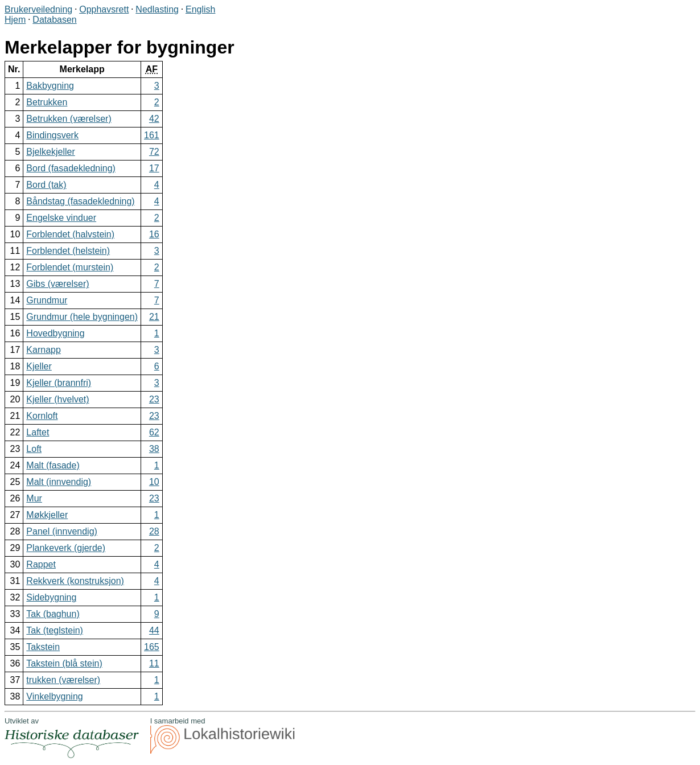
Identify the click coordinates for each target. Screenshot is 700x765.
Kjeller (39, 366)
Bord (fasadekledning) (71, 168)
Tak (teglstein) (55, 630)
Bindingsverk (52, 135)
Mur (34, 498)
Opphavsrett (104, 9)
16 (154, 234)
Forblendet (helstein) (68, 251)
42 (154, 119)
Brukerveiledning (38, 9)
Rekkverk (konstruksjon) (75, 581)
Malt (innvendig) (59, 482)
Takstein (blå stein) (64, 663)
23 (154, 399)
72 (154, 152)
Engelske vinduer (61, 218)
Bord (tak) (46, 185)
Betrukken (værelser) (69, 119)
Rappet (41, 564)
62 (154, 432)
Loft (34, 449)
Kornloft (42, 416)
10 (154, 482)
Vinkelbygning (54, 696)
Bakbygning (50, 86)
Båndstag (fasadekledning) (80, 201)
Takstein (43, 647)
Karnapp (44, 350)
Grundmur (47, 300)
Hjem (15, 20)
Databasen (54, 20)
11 (154, 663)
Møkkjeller (47, 515)
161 (152, 135)
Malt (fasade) (53, 465)
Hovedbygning (55, 333)
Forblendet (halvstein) (70, 234)
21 (154, 317)
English (200, 9)
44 (154, 630)
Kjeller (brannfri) (59, 383)
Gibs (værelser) (57, 284)
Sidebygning (51, 597)
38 (154, 449)
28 (154, 531)
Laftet (38, 432)
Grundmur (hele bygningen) (82, 317)
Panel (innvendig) (62, 531)
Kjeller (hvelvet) (57, 399)
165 (152, 647)
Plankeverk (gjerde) (66, 548)
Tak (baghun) (53, 614)
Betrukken (47, 102)
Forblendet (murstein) (70, 267)
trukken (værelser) (63, 680)
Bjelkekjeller (50, 152)
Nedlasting (157, 9)
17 (154, 168)
